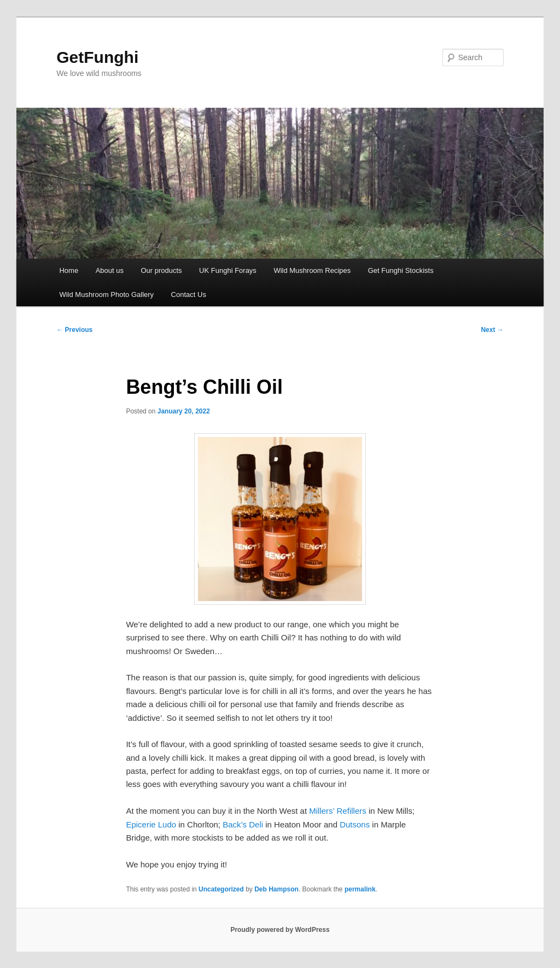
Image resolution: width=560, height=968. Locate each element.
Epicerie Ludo (151, 824)
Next (492, 330)
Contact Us (189, 295)
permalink (360, 889)
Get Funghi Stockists (401, 270)
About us (110, 270)
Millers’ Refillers (337, 811)
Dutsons (355, 824)
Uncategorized (221, 889)
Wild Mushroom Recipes (312, 270)
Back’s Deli (243, 824)
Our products (161, 270)
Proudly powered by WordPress (280, 930)
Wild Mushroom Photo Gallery (106, 295)
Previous (74, 330)
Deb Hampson (276, 889)
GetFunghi (97, 57)
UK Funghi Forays (228, 270)
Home (69, 270)
